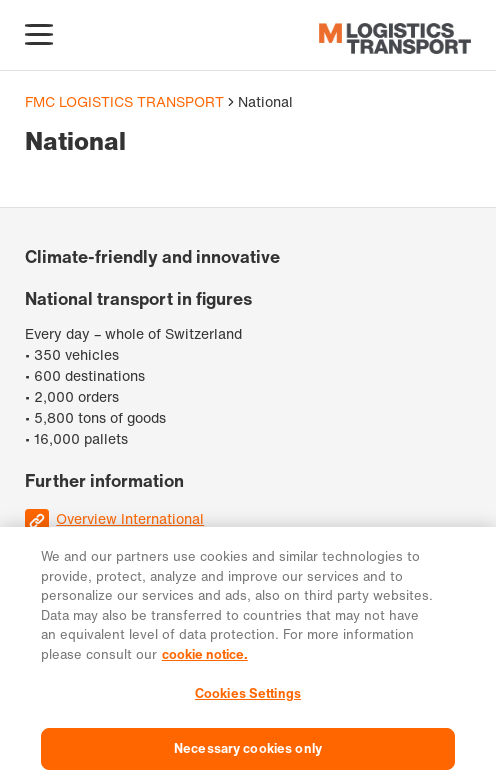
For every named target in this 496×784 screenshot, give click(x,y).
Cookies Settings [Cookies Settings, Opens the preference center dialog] (248, 700)
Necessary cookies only (248, 754)
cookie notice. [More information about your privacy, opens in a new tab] (205, 660)
